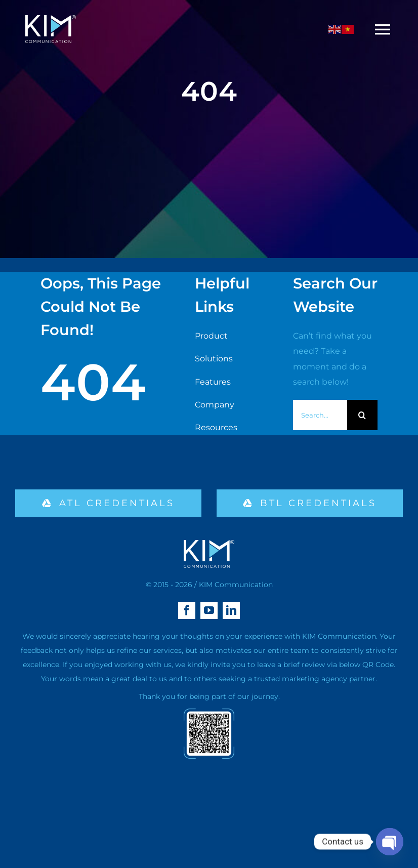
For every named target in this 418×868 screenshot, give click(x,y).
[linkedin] (231, 610)
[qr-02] (209, 712)
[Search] (362, 415)
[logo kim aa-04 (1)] (51, 19)
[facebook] (187, 610)
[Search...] (320, 415)
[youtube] (209, 610)
